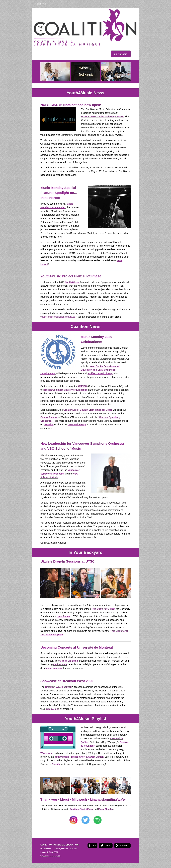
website (49, 424)
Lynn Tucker (63, 616)
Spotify (56, 764)
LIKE (94, 845)
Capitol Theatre (49, 417)
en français (121, 54)
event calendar (54, 668)
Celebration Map (77, 424)
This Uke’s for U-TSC (103, 609)
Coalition (74, 809)
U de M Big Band (69, 661)
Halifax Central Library (100, 373)
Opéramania (60, 664)
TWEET (108, 845)
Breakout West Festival (58, 687)
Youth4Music (72, 282)
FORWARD (124, 845)
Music (106, 809)
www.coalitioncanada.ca (50, 856)
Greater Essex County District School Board (88, 410)
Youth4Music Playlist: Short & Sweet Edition (79, 757)
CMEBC (82, 386)
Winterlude (46, 753)
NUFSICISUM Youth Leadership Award (102, 117)
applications (52, 709)
